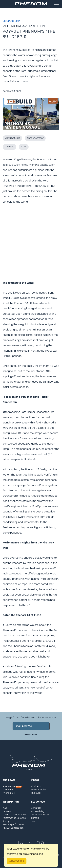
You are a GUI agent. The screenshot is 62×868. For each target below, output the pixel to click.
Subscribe (31, 735)
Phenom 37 (9, 790)
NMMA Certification (13, 828)
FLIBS (24, 147)
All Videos (36, 786)
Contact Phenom (40, 815)
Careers (35, 818)
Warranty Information (14, 825)
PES (33, 822)
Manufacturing (12, 138)
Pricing (6, 821)
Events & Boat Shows (14, 815)
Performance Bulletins (14, 818)
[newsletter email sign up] (31, 726)
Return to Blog (11, 21)
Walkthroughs (38, 790)
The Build (9, 147)
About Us (36, 808)
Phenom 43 (12, 786)
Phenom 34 (9, 793)
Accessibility (38, 812)
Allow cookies (17, 861)
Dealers (7, 812)
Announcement (35, 138)
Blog (5, 808)
